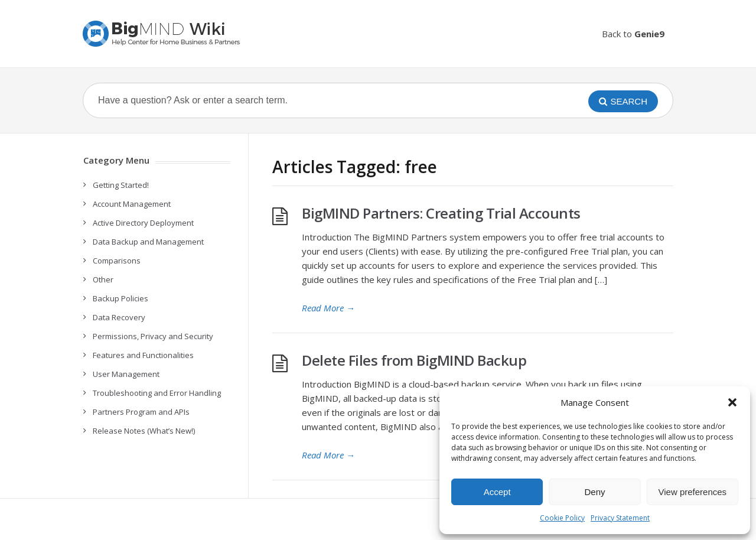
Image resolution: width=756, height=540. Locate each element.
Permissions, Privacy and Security (153, 336)
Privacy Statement (620, 518)
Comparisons (117, 261)
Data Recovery (119, 317)
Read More (328, 308)
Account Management (132, 204)
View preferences (693, 492)
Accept (497, 492)
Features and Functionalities (143, 355)
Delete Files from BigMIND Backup (414, 360)
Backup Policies (120, 298)
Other (103, 279)
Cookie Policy (562, 518)
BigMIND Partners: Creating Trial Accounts (441, 213)
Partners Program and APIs (141, 412)
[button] (732, 402)
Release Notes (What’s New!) (144, 431)
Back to (633, 34)
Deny (594, 492)
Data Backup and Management (148, 242)
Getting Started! (121, 185)
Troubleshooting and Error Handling (157, 393)
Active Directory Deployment (143, 223)
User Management (126, 374)
